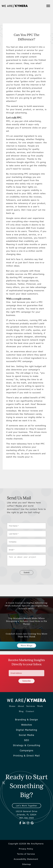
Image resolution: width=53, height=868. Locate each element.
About (21, 706)
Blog (21, 711)
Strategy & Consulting (27, 745)
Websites (27, 725)
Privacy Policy (26, 849)
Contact (30, 711)
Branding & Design (26, 720)
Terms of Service (26, 854)
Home (12, 706)
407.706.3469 (26, 818)
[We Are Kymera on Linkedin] (24, 823)
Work (40, 706)
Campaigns (26, 750)
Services (31, 706)
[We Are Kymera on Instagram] (28, 823)
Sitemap (26, 864)
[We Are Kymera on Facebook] (20, 823)
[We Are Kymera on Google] (32, 823)
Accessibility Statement (26, 859)
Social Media (26, 735)
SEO (27, 740)
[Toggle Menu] (48, 6)
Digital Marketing (27, 730)
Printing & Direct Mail (26, 756)
